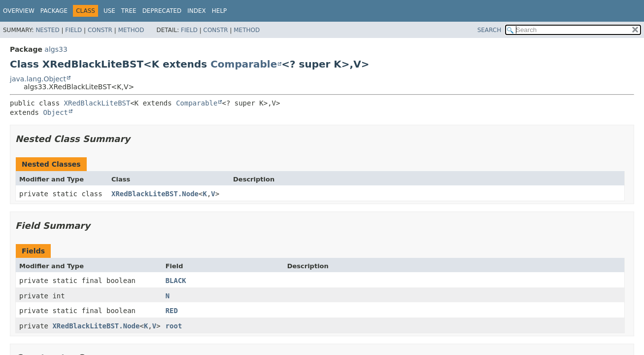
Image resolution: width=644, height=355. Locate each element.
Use (109, 11)
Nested (47, 30)
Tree (129, 11)
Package (54, 11)
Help (220, 11)
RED (172, 311)
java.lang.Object (38, 79)
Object (55, 112)
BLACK (176, 281)
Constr (100, 30)
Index (197, 11)
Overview (19, 11)
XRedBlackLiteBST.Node (155, 194)
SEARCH (490, 30)
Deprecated (162, 11)
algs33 (56, 49)
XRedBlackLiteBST (97, 103)
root (174, 326)
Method (131, 30)
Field (73, 30)
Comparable (244, 64)
